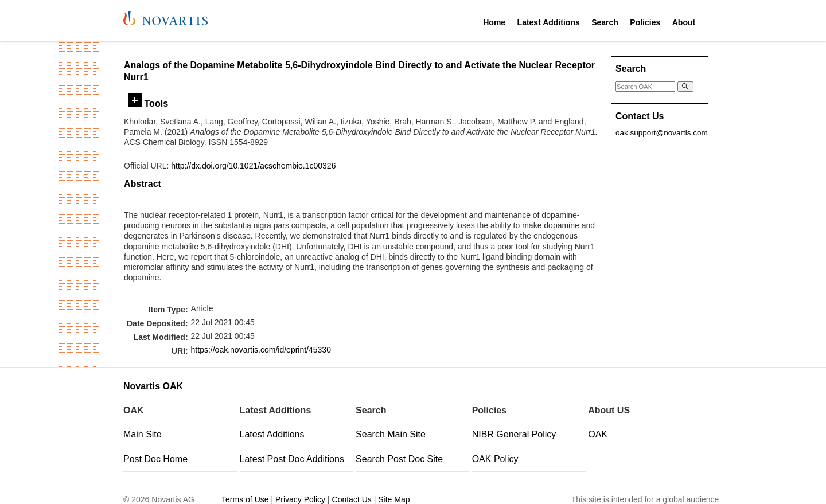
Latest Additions (549, 22)
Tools (148, 103)
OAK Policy (495, 459)
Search (605, 22)
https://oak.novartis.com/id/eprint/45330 (261, 350)
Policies (645, 22)
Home (494, 22)
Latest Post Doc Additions (292, 459)
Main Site (143, 434)
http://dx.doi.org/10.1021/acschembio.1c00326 (253, 166)
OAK (598, 434)
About (684, 22)
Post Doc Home (155, 459)
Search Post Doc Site (399, 459)
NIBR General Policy (514, 434)
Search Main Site (391, 434)
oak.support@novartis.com (662, 133)
